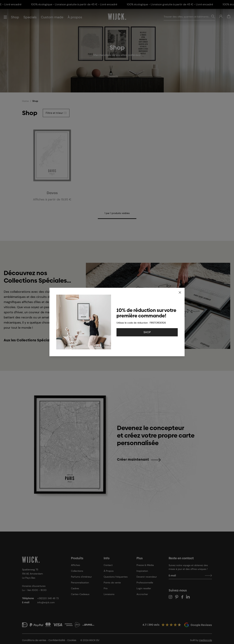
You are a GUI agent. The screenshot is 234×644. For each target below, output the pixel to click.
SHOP (147, 332)
